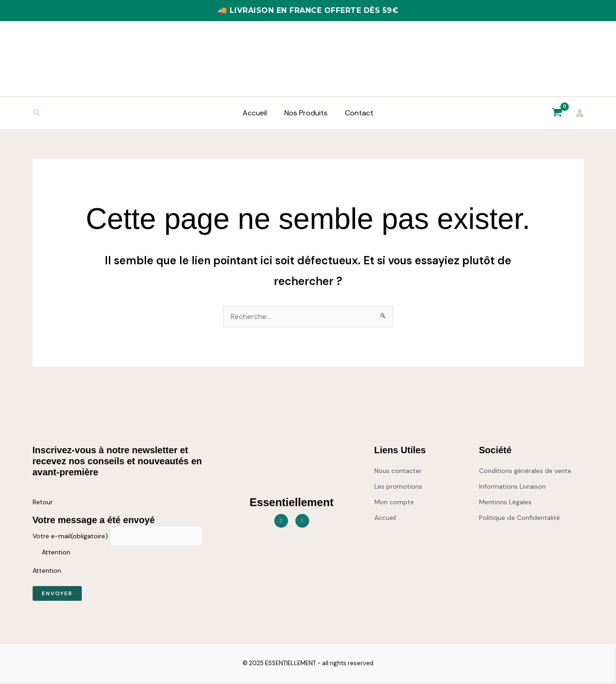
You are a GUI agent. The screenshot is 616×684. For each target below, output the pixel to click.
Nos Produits (306, 113)
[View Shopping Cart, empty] (557, 113)
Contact (356, 113)
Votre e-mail (70, 537)
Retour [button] (43, 502)
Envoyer (57, 595)
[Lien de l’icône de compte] (580, 113)
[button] (37, 113)
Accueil (257, 113)
